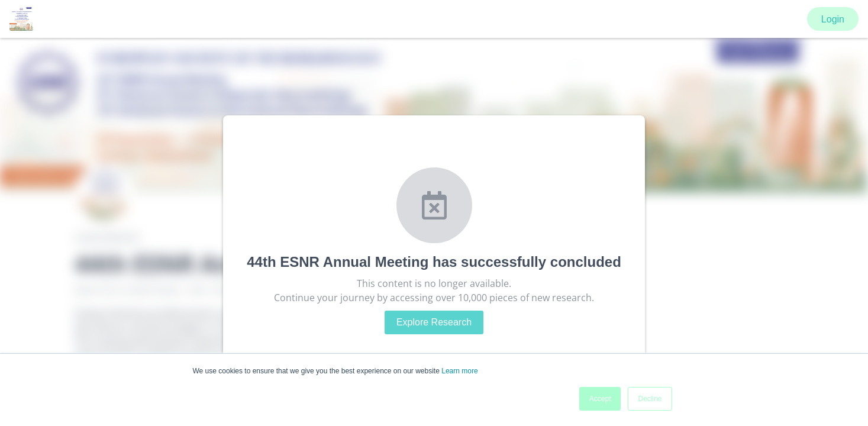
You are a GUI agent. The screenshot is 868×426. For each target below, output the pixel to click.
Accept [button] (600, 399)
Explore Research (434, 322)
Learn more (459, 371)
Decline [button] (650, 399)
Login (833, 19)
